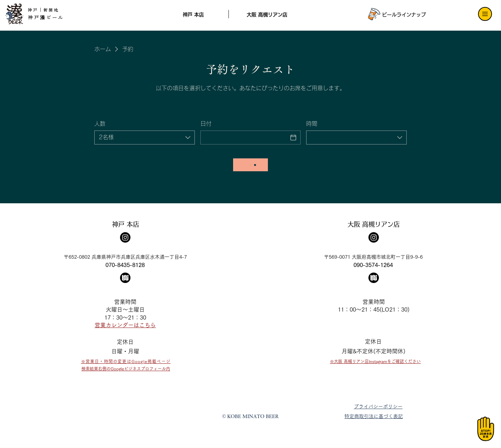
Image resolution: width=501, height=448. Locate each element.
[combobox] (145, 137)
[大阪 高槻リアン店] (267, 15)
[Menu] (485, 14)
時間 (312, 124)
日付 (206, 124)
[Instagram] (125, 237)
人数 (100, 124)
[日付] (244, 137)
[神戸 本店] (193, 15)
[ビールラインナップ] (402, 15)
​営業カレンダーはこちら (125, 325)
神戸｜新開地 (43, 10)
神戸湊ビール (46, 17)
